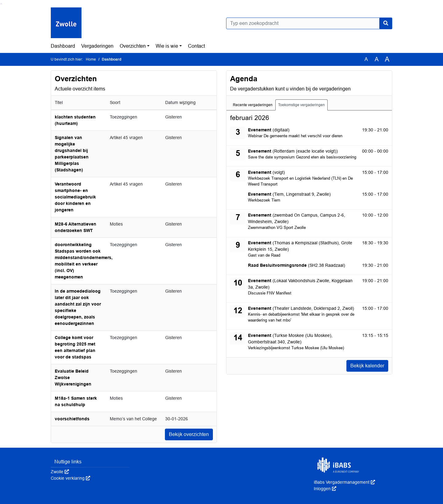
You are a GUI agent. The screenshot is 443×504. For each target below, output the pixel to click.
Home (91, 59)
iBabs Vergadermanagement (344, 482)
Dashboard (63, 46)
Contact (196, 46)
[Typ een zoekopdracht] (309, 23)
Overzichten (133, 46)
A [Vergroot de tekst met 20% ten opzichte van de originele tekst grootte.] (377, 59)
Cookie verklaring (70, 478)
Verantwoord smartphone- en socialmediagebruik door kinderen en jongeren (75, 197)
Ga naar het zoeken (1, 4)
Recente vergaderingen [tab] (253, 105)
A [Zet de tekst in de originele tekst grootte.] (366, 59)
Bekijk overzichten (189, 434)
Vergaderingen (97, 46)
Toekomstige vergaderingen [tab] (301, 105)
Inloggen (325, 489)
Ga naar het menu (2, 4)
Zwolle (60, 472)
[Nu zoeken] (386, 23)
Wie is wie (167, 46)
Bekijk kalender (367, 366)
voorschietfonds (72, 419)
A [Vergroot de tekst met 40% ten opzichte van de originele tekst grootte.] (387, 59)
